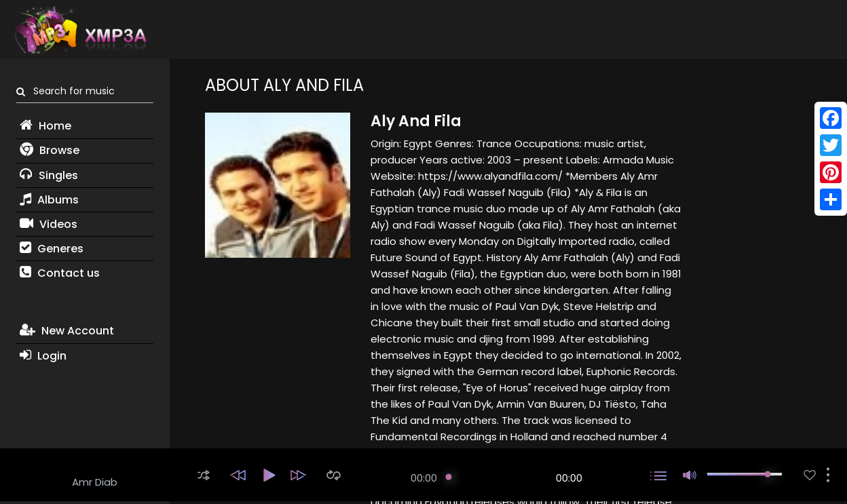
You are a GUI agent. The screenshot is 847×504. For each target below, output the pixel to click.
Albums (49, 200)
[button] (204, 475)
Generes (52, 249)
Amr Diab (95, 482)
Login (43, 356)
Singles (49, 175)
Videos (49, 224)
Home (45, 126)
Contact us (60, 273)
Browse (50, 150)
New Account (67, 331)
